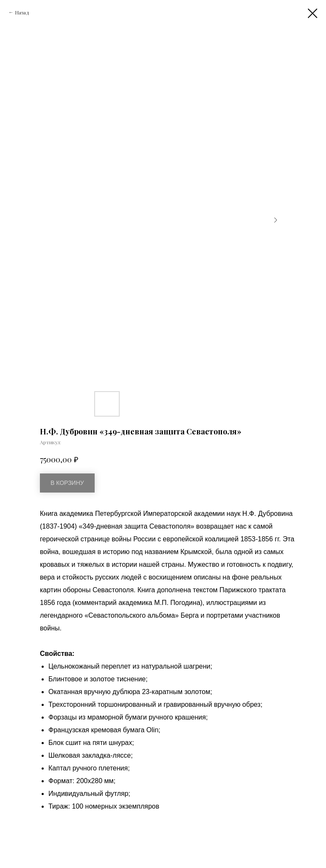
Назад (22, 12)
